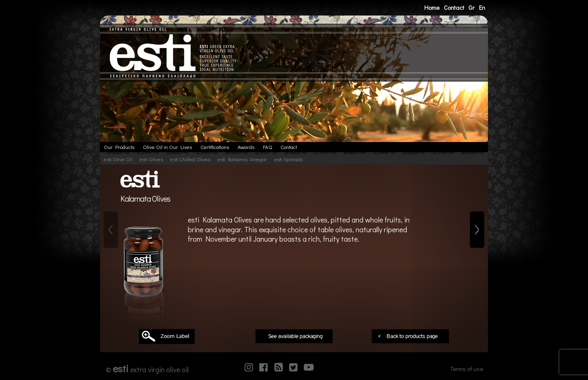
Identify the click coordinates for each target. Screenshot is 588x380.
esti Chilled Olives (190, 159)
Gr (471, 7)
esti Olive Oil (118, 159)
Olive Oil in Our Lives (167, 147)
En (482, 7)
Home (432, 7)
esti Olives (151, 159)
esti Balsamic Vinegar (242, 159)
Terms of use (467, 369)
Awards (246, 147)
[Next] (477, 230)
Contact (454, 7)
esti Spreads (288, 159)
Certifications (215, 147)
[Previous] (111, 230)
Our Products (119, 147)
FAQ (267, 147)
